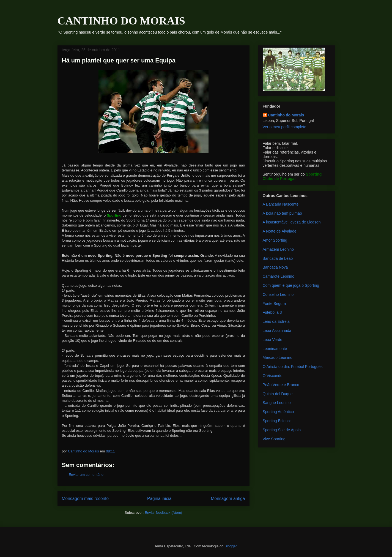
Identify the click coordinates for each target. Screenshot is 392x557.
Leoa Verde (273, 340)
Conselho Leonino (278, 294)
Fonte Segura (274, 304)
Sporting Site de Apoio (282, 430)
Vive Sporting (274, 439)
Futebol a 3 (272, 312)
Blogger (231, 546)
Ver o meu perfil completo (285, 127)
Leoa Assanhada (277, 331)
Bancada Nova (275, 267)
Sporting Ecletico (277, 421)
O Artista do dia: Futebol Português (293, 367)
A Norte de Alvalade (280, 231)
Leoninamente (275, 349)
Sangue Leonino (277, 403)
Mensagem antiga (228, 499)
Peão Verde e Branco (281, 385)
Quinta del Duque (278, 394)
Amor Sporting (275, 240)
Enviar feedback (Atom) (163, 513)
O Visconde (273, 376)
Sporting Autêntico (278, 412)
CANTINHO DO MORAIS (121, 21)
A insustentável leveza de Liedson (292, 222)
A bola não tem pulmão (282, 213)
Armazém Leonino (278, 249)
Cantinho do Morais (286, 115)
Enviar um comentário (86, 475)
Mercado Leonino (278, 357)
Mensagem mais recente (85, 499)
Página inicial (160, 499)
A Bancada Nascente (281, 204)
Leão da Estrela (276, 321)
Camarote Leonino (279, 276)
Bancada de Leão (278, 258)
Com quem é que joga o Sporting (291, 285)
